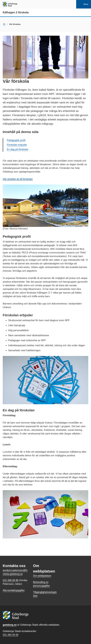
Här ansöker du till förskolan (18, 179)
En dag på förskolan (18, 149)
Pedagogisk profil (16, 140)
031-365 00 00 (11, 635)
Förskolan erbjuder (17, 145)
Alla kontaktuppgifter (14, 590)
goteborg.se (10, 625)
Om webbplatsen (42, 576)
